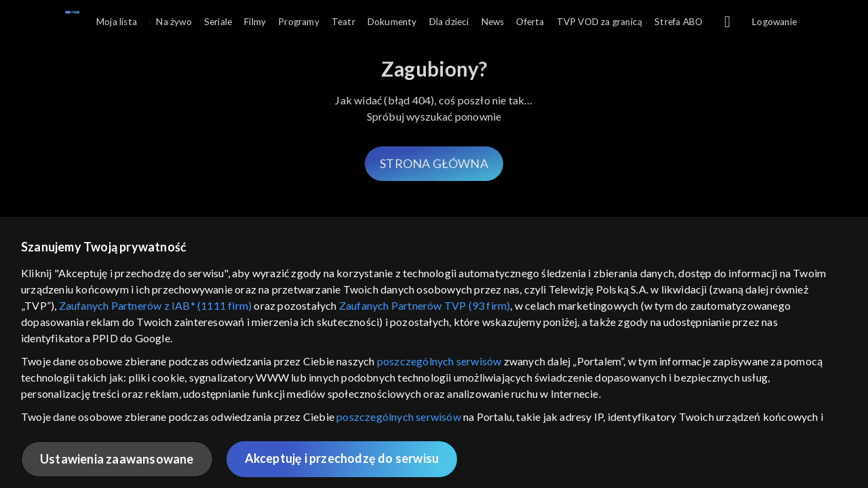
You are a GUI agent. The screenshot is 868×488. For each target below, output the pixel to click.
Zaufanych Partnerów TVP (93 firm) (425, 305)
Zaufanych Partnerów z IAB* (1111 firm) (156, 305)
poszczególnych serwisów (439, 361)
